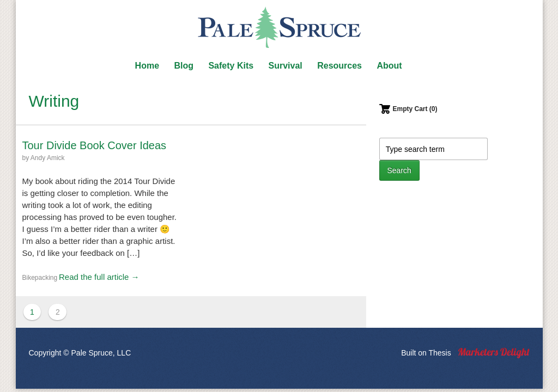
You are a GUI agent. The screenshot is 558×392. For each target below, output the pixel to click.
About (389, 66)
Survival (286, 66)
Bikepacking (40, 278)
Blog (184, 66)
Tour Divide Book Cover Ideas (95, 145)
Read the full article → (99, 277)
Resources (339, 66)
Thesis (439, 353)
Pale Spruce (279, 27)
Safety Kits (231, 66)
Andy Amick (48, 158)
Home (147, 66)
